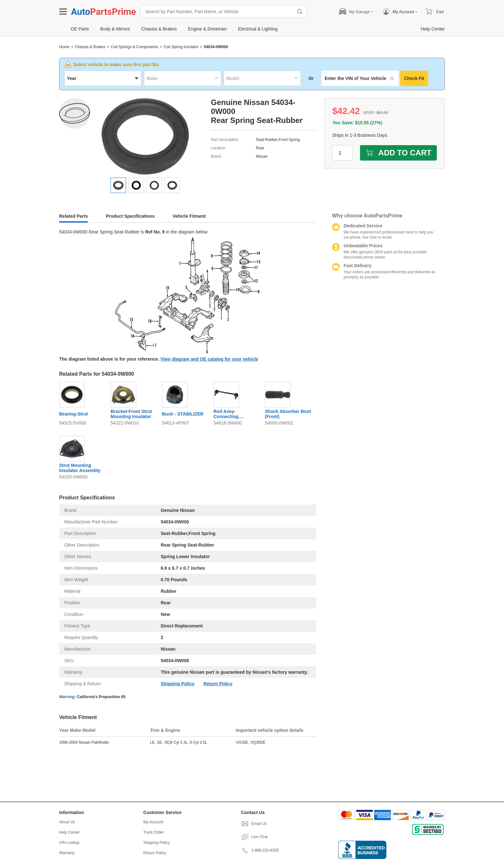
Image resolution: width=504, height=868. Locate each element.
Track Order (154, 832)
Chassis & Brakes (90, 47)
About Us (67, 822)
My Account (153, 822)
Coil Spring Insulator (181, 47)
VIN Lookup (69, 843)
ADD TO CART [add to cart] (398, 153)
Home (64, 47)
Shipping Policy (178, 684)
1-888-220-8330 (260, 850)
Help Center (69, 832)
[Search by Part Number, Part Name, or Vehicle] (218, 12)
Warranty (67, 853)
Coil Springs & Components (135, 47)
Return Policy (218, 684)
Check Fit (414, 78)
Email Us (254, 824)
